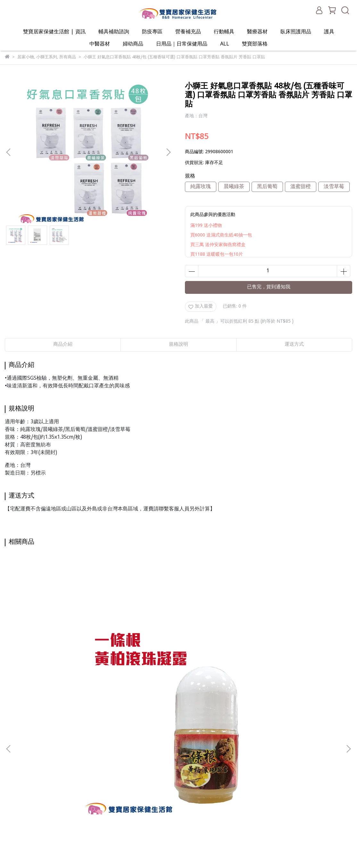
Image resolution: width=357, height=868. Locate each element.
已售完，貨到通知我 (269, 287)
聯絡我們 (95, 769)
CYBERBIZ (153, 852)
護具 (329, 32)
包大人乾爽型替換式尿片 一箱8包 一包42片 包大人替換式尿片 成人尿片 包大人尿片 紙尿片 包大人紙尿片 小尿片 (136, 636)
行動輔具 (224, 32)
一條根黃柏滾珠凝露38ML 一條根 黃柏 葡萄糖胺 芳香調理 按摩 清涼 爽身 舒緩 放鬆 (52, 636)
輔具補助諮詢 (114, 32)
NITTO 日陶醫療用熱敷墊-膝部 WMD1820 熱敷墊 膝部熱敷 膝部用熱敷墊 (305, 636)
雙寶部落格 (255, 44)
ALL (225, 44)
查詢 (90, 711)
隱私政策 (95, 749)
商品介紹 (63, 345)
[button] (168, 152)
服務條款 (95, 759)
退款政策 (95, 740)
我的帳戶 (95, 730)
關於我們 (95, 720)
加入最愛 (201, 306)
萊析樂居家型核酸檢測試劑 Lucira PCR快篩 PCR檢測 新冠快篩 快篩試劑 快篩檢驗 (221, 636)
